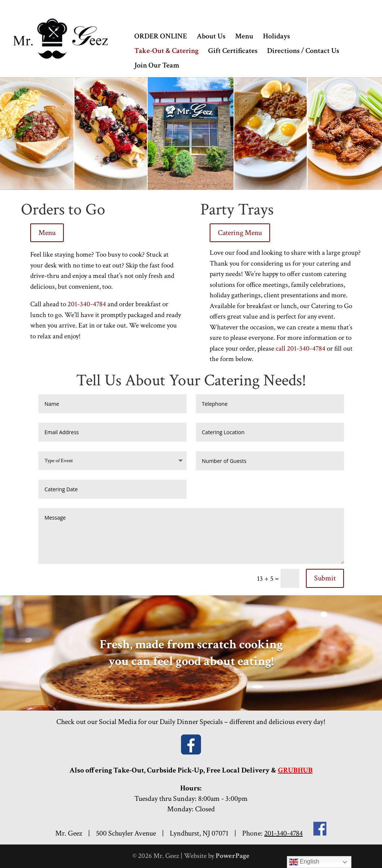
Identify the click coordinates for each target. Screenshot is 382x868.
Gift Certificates (233, 52)
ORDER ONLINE (161, 37)
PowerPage (233, 856)
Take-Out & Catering (166, 52)
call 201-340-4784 (300, 349)
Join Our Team (157, 66)
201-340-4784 (87, 304)
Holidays (276, 37)
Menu (244, 37)
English (304, 862)
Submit (325, 578)
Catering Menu (240, 233)
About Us (211, 37)
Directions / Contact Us (303, 52)
